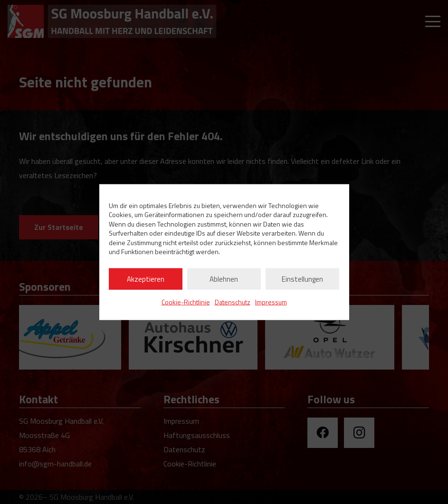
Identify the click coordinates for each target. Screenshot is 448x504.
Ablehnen (224, 279)
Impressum (271, 302)
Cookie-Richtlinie (186, 302)
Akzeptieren (146, 279)
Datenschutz (233, 302)
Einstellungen (302, 279)
